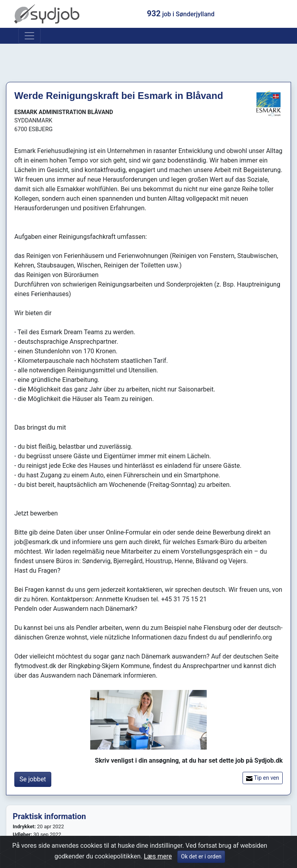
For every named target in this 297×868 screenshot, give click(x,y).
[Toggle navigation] (29, 36)
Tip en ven (263, 778)
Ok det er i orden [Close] (201, 858)
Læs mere (158, 858)
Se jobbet (33, 779)
